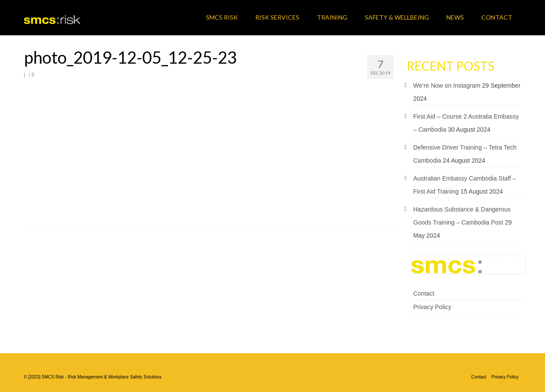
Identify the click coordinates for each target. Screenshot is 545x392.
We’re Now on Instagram (447, 85)
